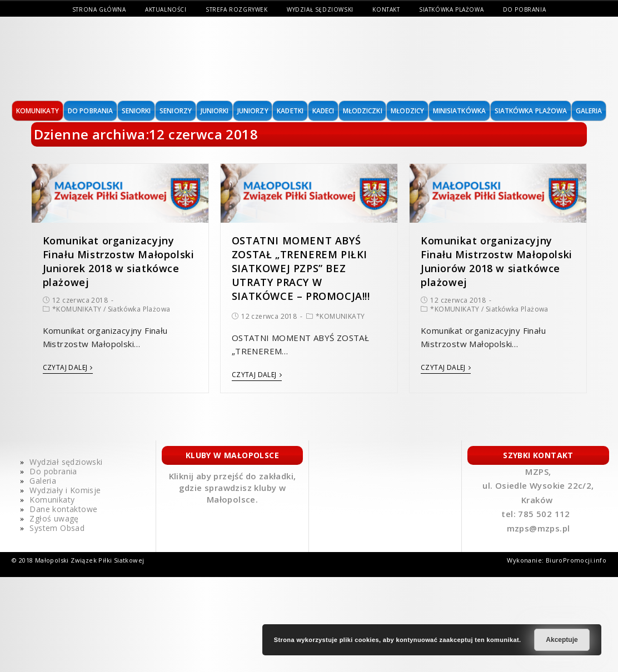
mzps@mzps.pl (539, 528)
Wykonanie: (526, 560)
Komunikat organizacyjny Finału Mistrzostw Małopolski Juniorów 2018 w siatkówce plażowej (497, 262)
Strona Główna (99, 9)
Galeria (43, 481)
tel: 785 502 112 (537, 514)
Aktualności (166, 9)
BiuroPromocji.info (576, 560)
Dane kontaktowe (63, 509)
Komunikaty (52, 500)
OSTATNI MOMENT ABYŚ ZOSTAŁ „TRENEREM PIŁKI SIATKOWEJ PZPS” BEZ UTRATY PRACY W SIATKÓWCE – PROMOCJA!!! (301, 269)
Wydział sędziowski (320, 9)
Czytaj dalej (68, 368)
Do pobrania (525, 9)
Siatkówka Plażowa (451, 9)
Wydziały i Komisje (65, 490)
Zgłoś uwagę (54, 518)
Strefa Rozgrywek (237, 9)
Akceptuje (562, 640)
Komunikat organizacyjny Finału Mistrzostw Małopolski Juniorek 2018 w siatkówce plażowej (119, 262)
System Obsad (57, 528)
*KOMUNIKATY (77, 309)
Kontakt (386, 9)
